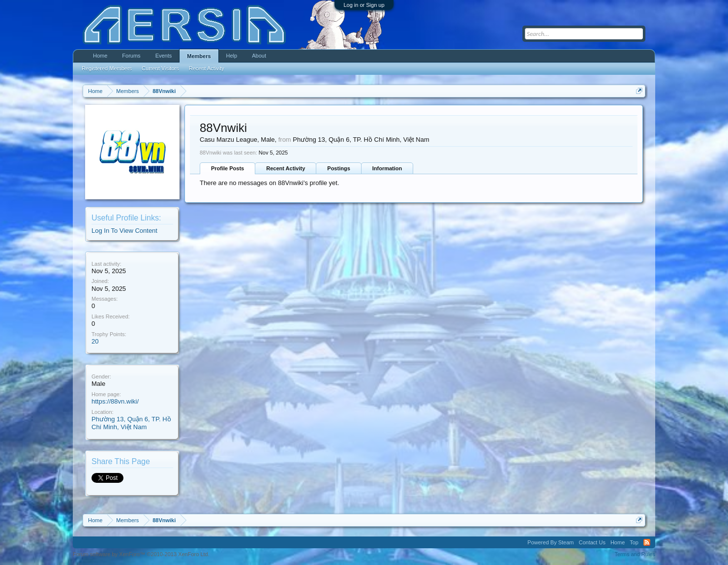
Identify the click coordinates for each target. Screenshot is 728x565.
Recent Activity (286, 168)
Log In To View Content (124, 231)
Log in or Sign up (364, 5)
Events (164, 56)
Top (634, 542)
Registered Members (107, 68)
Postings (338, 168)
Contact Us (592, 542)
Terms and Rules (635, 554)
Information (387, 168)
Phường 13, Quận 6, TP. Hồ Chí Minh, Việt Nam (131, 423)
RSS (647, 542)
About (259, 56)
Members (199, 56)
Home (100, 56)
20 (95, 341)
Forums (131, 56)
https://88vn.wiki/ (115, 401)
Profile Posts (227, 168)
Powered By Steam (550, 542)
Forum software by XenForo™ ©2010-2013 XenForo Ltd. (141, 554)
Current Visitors (160, 68)
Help (232, 56)
